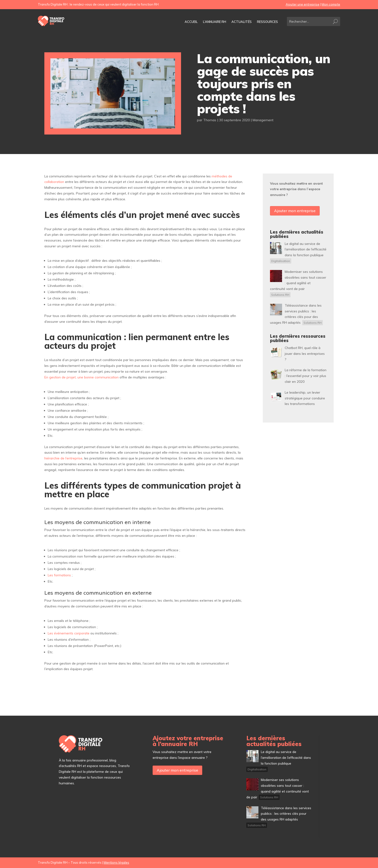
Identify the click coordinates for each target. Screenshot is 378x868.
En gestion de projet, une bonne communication (81, 377)
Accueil (191, 22)
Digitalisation (281, 261)
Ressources (267, 22)
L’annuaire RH (215, 22)
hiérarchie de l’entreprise (63, 458)
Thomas (210, 120)
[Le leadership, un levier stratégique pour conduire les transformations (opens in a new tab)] (305, 398)
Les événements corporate (69, 633)
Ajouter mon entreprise (295, 211)
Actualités (242, 22)
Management (263, 120)
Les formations (59, 575)
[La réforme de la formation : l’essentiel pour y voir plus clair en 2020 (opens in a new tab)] (306, 376)
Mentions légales (116, 862)
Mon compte (331, 4)
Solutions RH (280, 295)
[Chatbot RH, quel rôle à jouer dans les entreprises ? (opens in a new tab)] (305, 354)
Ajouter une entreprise (303, 4)
